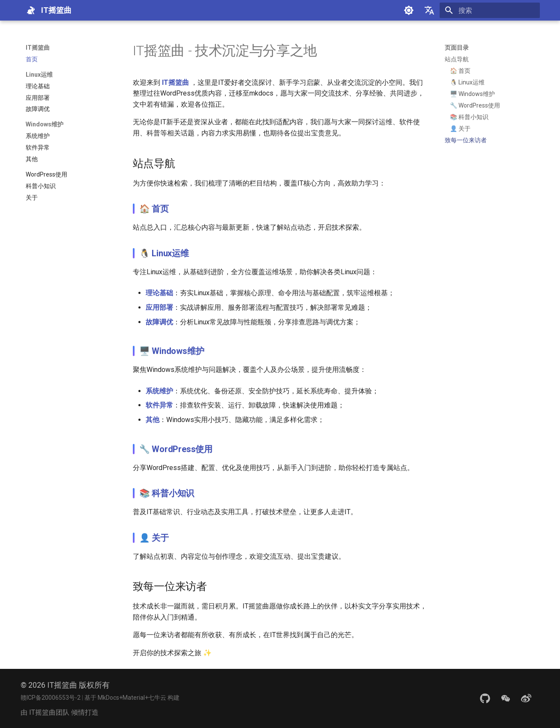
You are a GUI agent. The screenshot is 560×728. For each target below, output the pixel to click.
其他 (153, 420)
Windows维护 (178, 351)
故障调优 (159, 322)
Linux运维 (170, 253)
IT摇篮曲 (38, 48)
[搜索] (490, 10)
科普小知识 (173, 493)
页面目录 (457, 48)
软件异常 (159, 405)
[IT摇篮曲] (31, 10)
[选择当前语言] (429, 10)
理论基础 (159, 293)
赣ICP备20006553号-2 (51, 698)
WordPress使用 (182, 449)
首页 (160, 209)
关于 (160, 538)
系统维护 (159, 391)
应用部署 (159, 307)
